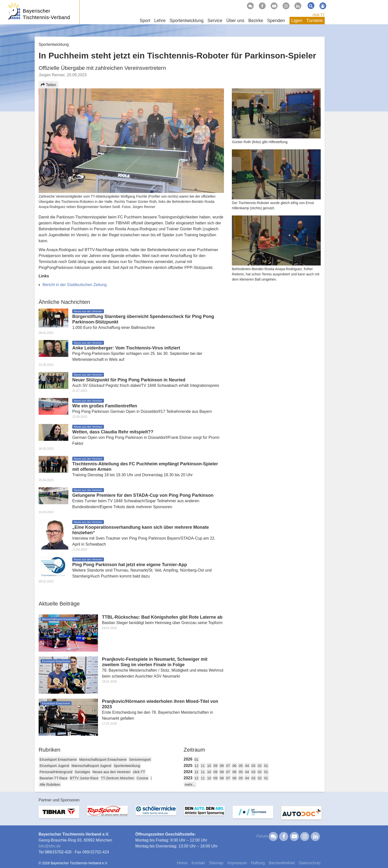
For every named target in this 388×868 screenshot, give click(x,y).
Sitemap (216, 863)
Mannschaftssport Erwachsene (103, 760)
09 (216, 766)
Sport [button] (145, 21)
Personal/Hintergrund (56, 772)
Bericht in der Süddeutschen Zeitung (75, 285)
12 (196, 766)
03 (253, 766)
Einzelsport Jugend (54, 766)
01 (196, 760)
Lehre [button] (160, 21)
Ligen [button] (297, 21)
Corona (142, 778)
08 (222, 766)
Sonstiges (82, 772)
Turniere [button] (315, 21)
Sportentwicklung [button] (186, 21)
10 (209, 766)
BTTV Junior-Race (84, 778)
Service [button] (215, 21)
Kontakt (198, 863)
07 (228, 766)
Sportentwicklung (127, 766)
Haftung (258, 863)
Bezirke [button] (256, 21)
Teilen (48, 85)
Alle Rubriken (50, 785)
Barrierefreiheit (282, 863)
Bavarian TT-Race (54, 778)
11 (203, 766)
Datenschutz (310, 863)
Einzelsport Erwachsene (58, 760)
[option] (59, 815)
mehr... (190, 785)
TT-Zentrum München (118, 778)
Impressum (237, 863)
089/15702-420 (58, 852)
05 (241, 766)
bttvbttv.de (50, 846)
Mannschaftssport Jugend (91, 766)
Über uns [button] (235, 21)
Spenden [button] (276, 21)
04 (247, 766)
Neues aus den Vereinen (111, 772)
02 (260, 766)
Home (182, 863)
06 (235, 766)
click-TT (319, 15)
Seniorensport (140, 760)
